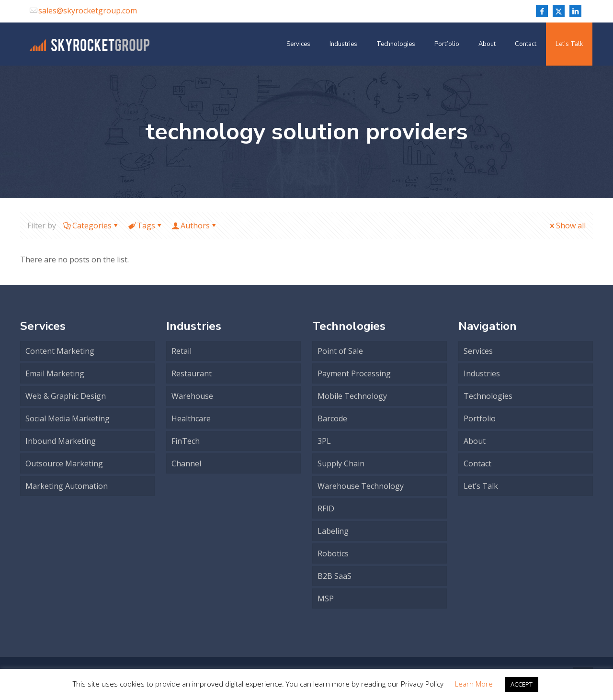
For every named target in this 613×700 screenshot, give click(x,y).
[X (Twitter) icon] (559, 11)
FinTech (186, 441)
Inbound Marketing (61, 441)
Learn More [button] (474, 684)
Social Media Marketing (68, 418)
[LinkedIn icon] (575, 11)
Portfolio (480, 418)
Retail (182, 351)
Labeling (333, 531)
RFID (326, 508)
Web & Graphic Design (66, 396)
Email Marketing (55, 373)
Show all (567, 226)
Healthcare (191, 418)
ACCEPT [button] (522, 684)
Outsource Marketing (64, 463)
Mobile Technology (352, 396)
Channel (186, 463)
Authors (194, 226)
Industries (482, 373)
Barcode (332, 418)
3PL (324, 441)
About (475, 441)
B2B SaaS (335, 576)
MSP (326, 598)
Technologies (488, 396)
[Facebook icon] (542, 11)
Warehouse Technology (361, 486)
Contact (477, 463)
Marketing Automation (67, 486)
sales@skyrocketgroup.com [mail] (88, 11)
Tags (145, 226)
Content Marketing (60, 351)
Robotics (333, 553)
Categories (91, 226)
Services (478, 351)
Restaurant (192, 373)
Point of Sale (340, 351)
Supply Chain (341, 463)
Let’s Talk (481, 486)
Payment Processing (354, 373)
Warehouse (192, 396)
